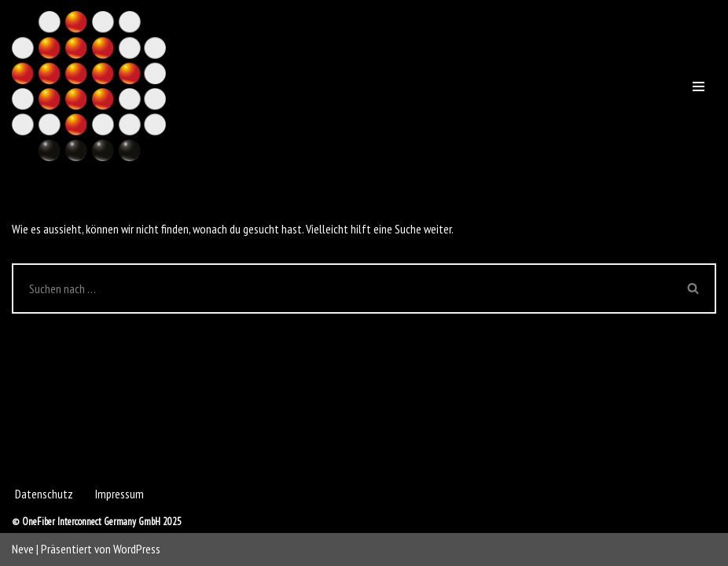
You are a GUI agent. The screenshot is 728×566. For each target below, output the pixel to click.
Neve (23, 549)
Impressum (119, 494)
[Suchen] (342, 289)
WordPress (137, 549)
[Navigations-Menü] (699, 86)
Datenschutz (44, 494)
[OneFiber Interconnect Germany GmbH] (89, 86)
